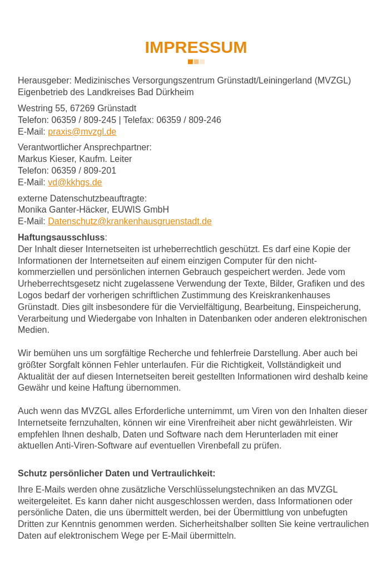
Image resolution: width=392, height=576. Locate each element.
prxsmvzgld (82, 132)
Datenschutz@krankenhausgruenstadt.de (130, 221)
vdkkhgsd (75, 182)
